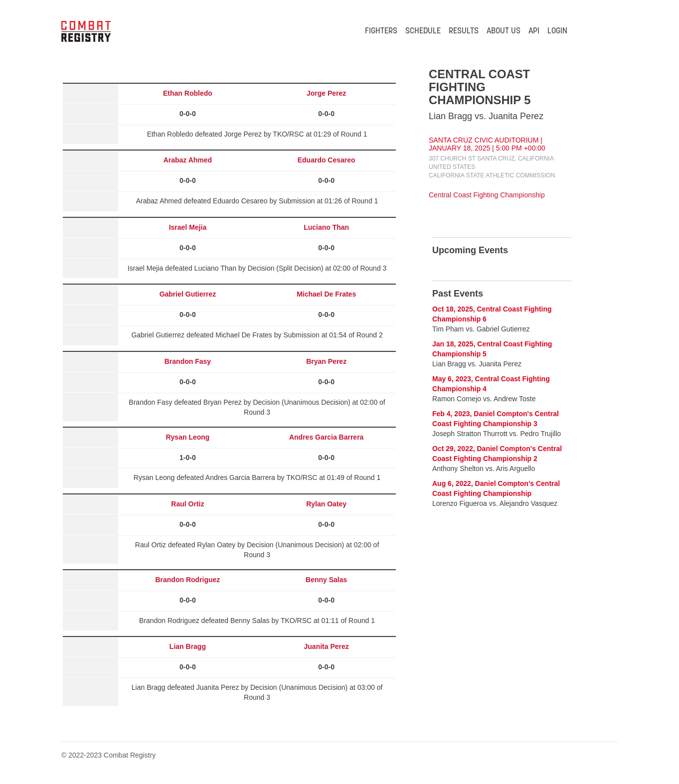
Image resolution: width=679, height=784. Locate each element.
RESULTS (464, 31)
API (534, 31)
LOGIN (557, 31)
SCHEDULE (423, 31)
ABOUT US (504, 31)
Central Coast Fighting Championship (487, 195)
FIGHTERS (381, 31)
